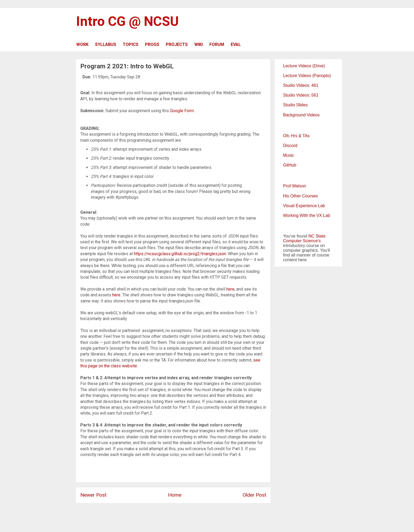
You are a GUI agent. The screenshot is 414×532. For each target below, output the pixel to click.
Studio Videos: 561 (301, 95)
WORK (82, 44)
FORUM (217, 44)
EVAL (236, 44)
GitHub (290, 165)
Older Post (254, 495)
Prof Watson (295, 186)
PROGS (152, 44)
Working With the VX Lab (307, 215)
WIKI (199, 44)
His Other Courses (300, 196)
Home (175, 495)
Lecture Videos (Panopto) (307, 76)
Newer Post (93, 495)
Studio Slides (295, 105)
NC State (317, 236)
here (230, 289)
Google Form (182, 111)
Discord (290, 146)
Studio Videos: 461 (301, 85)
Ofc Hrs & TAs (296, 136)
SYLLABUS (106, 44)
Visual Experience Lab (304, 206)
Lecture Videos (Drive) (304, 66)
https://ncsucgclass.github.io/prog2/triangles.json (180, 254)
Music (289, 155)
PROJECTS (177, 44)
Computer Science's (302, 241)
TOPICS (131, 44)
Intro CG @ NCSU (127, 21)
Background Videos (301, 115)
